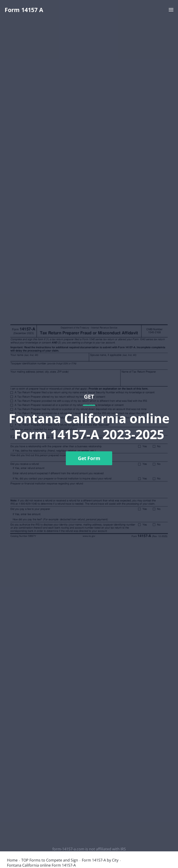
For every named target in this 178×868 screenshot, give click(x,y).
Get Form (89, 458)
